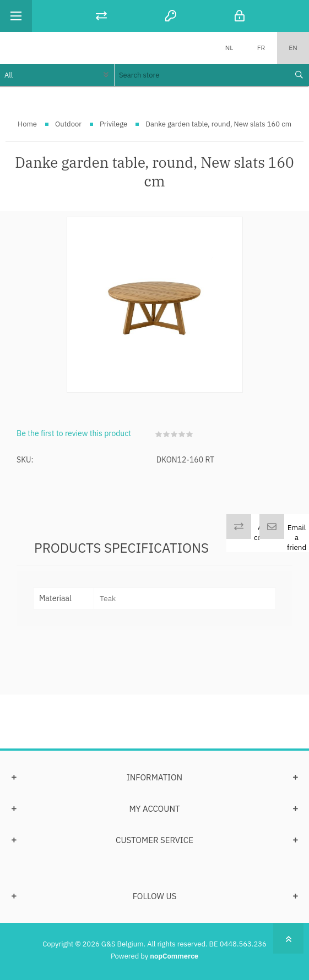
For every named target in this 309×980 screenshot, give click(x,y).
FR (261, 48)
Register (171, 16)
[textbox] (201, 75)
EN (293, 48)
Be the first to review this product (74, 433)
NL (229, 48)
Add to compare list (269, 537)
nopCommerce (174, 956)
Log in (240, 16)
